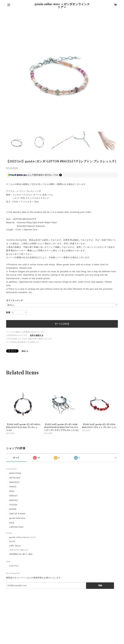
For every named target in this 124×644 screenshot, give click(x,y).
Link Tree (14, 566)
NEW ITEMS (15, 473)
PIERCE (13, 487)
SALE (12, 523)
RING (12, 491)
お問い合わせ (15, 546)
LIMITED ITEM (16, 527)
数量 (8, 312)
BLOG (12, 541)
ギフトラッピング (15, 300)
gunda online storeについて (23, 537)
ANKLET (13, 496)
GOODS (13, 505)
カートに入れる (62, 324)
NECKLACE (15, 478)
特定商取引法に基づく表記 (21, 554)
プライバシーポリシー (19, 550)
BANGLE (14, 500)
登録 (100, 585)
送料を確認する (37, 335)
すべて (16, 458)
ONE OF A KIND (17, 514)
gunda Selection (17, 518)
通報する (25, 351)
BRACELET (15, 482)
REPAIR (13, 509)
